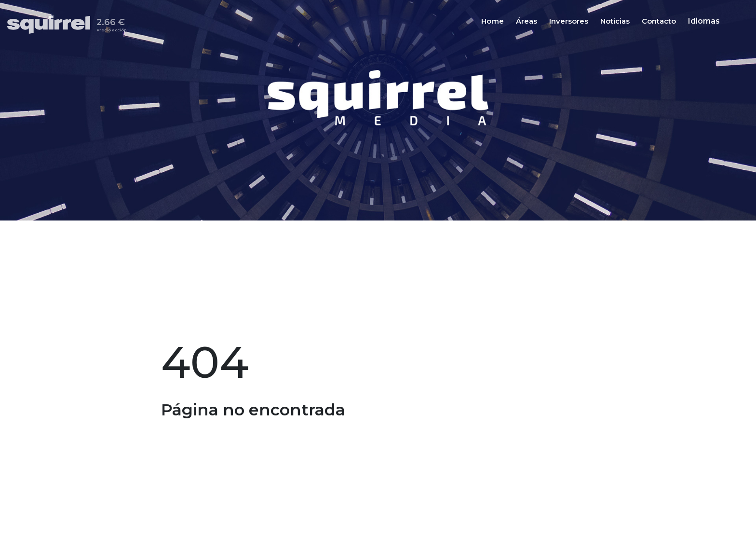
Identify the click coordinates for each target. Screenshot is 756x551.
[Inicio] (52, 25)
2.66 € (112, 27)
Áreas (526, 22)
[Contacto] (659, 21)
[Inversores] (569, 21)
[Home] (493, 21)
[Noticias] (615, 21)
